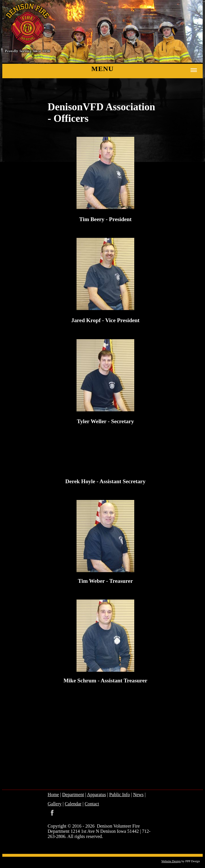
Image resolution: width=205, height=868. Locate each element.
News (138, 795)
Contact (92, 804)
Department (73, 795)
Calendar (73, 804)
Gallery (55, 804)
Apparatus (96, 795)
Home (53, 795)
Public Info (120, 795)
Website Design (171, 861)
